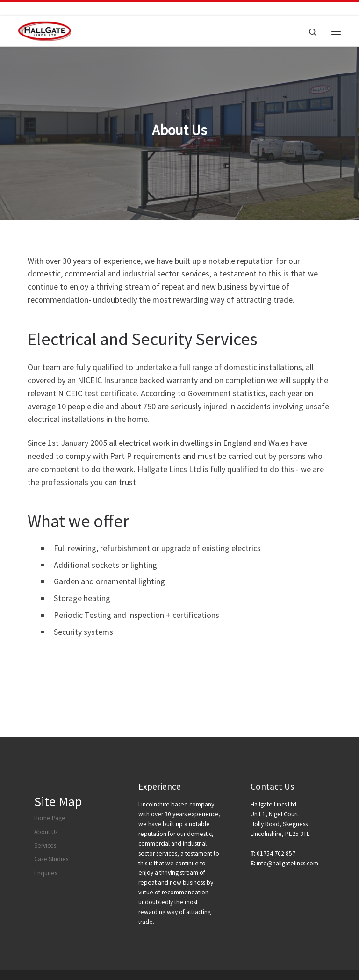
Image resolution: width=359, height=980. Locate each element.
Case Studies (51, 859)
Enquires (46, 873)
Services (45, 846)
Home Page (50, 818)
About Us (46, 832)
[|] (45, 30)
